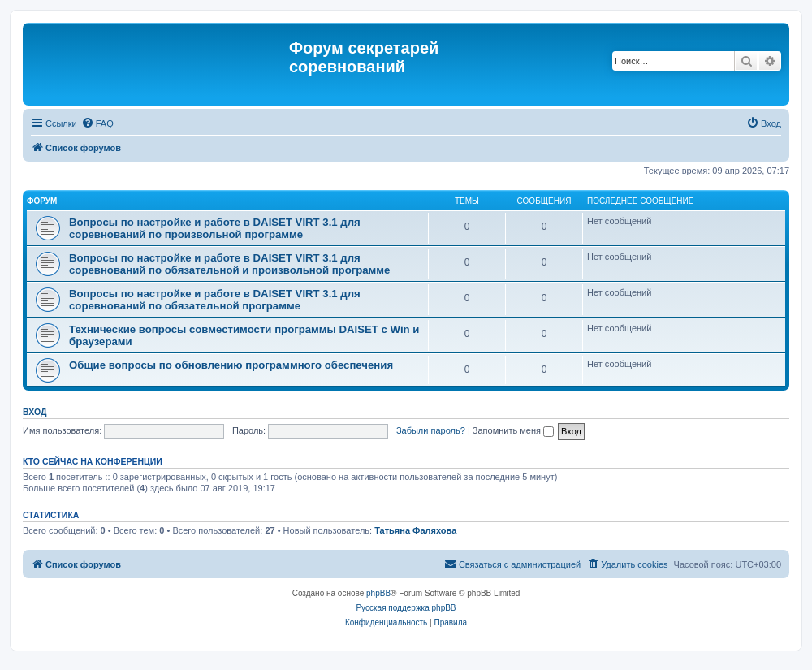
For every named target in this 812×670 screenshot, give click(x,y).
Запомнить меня (513, 430)
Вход (35, 412)
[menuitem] (97, 123)
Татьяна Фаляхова (415, 530)
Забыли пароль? (431, 430)
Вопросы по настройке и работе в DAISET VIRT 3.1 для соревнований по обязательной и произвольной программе (229, 264)
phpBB (378, 593)
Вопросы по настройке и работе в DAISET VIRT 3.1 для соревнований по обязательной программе (215, 300)
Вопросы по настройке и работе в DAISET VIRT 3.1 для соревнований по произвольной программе (215, 228)
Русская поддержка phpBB (406, 608)
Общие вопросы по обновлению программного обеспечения (231, 365)
